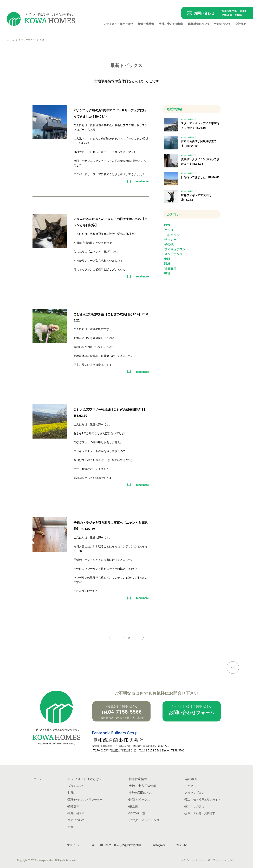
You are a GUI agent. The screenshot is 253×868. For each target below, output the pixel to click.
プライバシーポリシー (193, 860)
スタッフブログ (27, 40)
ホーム (10, 40)
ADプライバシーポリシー (221, 860)
